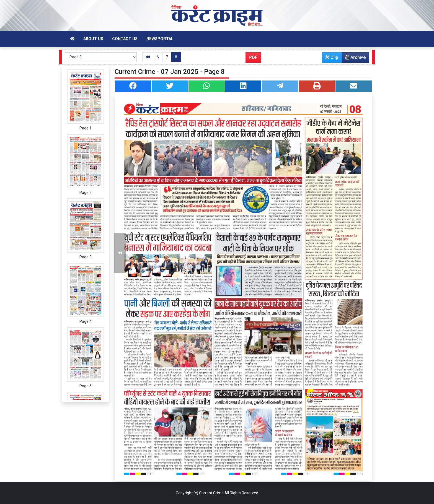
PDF (253, 57)
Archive (354, 59)
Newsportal (160, 39)
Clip (332, 57)
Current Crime (211, 493)
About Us (93, 39)
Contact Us (125, 39)
